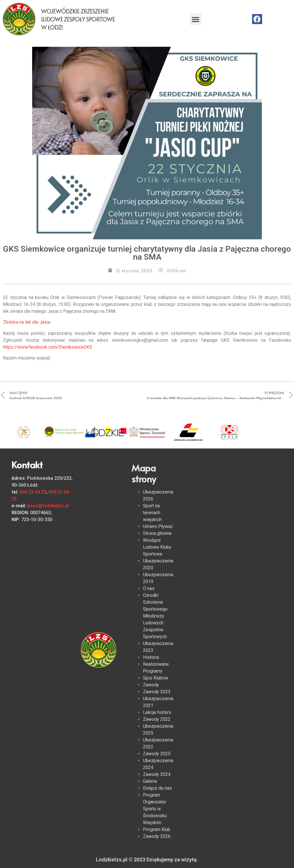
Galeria (150, 781)
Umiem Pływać (158, 526)
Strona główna (157, 533)
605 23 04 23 (33, 492)
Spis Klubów (156, 678)
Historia (151, 657)
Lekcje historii (157, 712)
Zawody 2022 (157, 719)
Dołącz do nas (157, 788)
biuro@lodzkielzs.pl (48, 506)
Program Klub (157, 829)
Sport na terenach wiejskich (152, 513)
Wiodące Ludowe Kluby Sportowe (157, 547)
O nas (149, 588)
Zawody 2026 (157, 836)
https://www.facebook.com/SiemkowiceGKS (48, 347)
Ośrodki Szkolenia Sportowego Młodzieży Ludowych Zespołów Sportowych (155, 616)
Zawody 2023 (157, 692)
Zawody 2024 (157, 774)
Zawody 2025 (157, 754)
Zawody (151, 685)
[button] (196, 19)
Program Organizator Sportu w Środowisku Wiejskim (155, 809)
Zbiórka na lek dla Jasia (27, 322)
